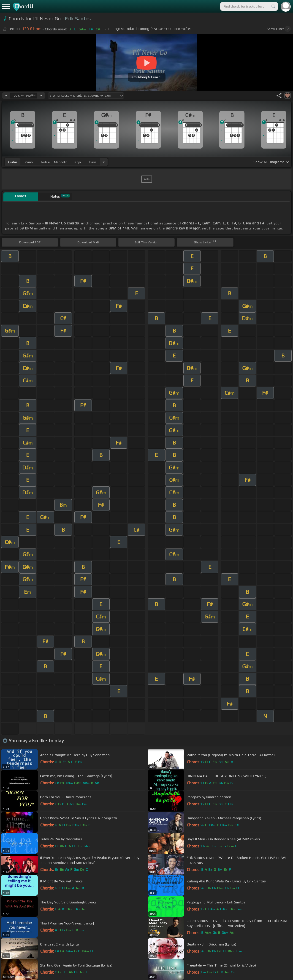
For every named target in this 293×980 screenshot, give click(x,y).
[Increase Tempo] (41, 96)
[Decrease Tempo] (6, 96)
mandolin (61, 162)
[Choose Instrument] (104, 162)
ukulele (45, 162)
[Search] (273, 6)
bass (93, 162)
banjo (77, 162)
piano (29, 162)
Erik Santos (78, 19)
